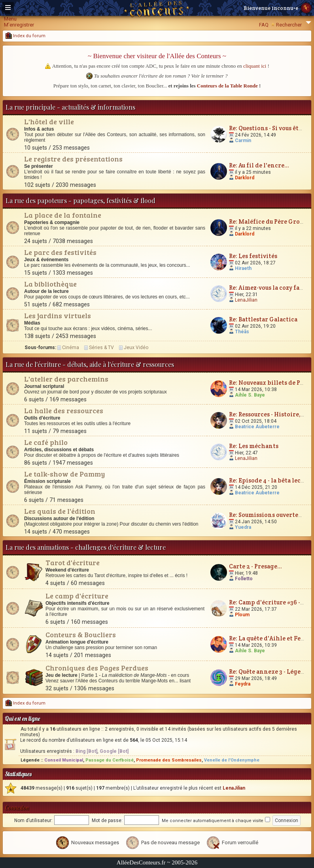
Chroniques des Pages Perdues (97, 668)
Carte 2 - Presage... (255, 566)
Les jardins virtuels (58, 315)
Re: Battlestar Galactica (263, 319)
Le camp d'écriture (77, 596)
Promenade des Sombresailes (169, 760)
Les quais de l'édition (60, 511)
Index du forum (26, 36)
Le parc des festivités (60, 252)
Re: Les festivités (253, 256)
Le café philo (46, 442)
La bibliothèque (50, 284)
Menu (10, 19)
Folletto (244, 579)
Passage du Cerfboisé (110, 760)
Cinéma (71, 348)
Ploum (242, 615)
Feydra (243, 684)
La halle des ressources (64, 410)
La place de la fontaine (63, 215)
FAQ (264, 25)
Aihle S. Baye (250, 395)
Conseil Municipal (64, 760)
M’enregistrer (19, 25)
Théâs (242, 332)
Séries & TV (101, 348)
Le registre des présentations (73, 159)
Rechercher (289, 25)
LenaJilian (246, 300)
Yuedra (243, 527)
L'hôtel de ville (49, 122)
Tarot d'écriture (73, 562)
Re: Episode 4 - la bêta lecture (271, 480)
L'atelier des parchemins (66, 379)
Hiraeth (243, 268)
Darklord (245, 178)
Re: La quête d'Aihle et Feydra (271, 638)
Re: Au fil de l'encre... (259, 165)
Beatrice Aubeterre (257, 427)
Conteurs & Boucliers (81, 634)
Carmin (243, 141)
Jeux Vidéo (136, 348)
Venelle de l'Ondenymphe (232, 760)
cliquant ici (255, 66)
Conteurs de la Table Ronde (227, 86)
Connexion (17, 808)
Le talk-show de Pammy (64, 474)
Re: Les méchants (254, 446)
